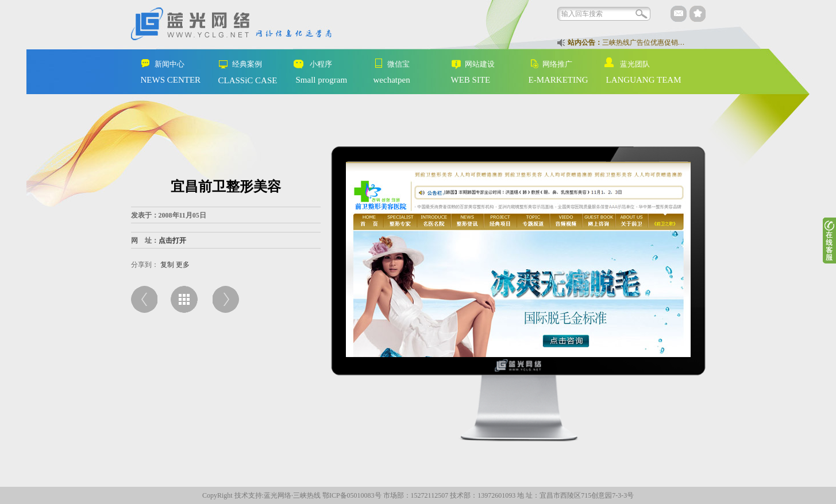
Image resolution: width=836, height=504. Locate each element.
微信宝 (387, 63)
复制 (167, 265)
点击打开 (172, 241)
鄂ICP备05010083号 (352, 495)
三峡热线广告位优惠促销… (644, 42)
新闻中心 (158, 64)
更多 (183, 265)
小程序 (310, 64)
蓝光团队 (624, 63)
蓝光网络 (278, 495)
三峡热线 (307, 495)
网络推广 (546, 64)
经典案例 (236, 64)
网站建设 (469, 64)
